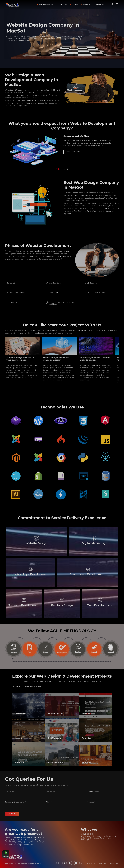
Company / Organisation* (15, 802)
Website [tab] (17, 686)
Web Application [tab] (33, 686)
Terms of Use (91, 863)
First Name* (10, 791)
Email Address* (93, 791)
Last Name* (51, 791)
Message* (91, 802)
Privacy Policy (102, 863)
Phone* (49, 802)
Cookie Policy (114, 863)
